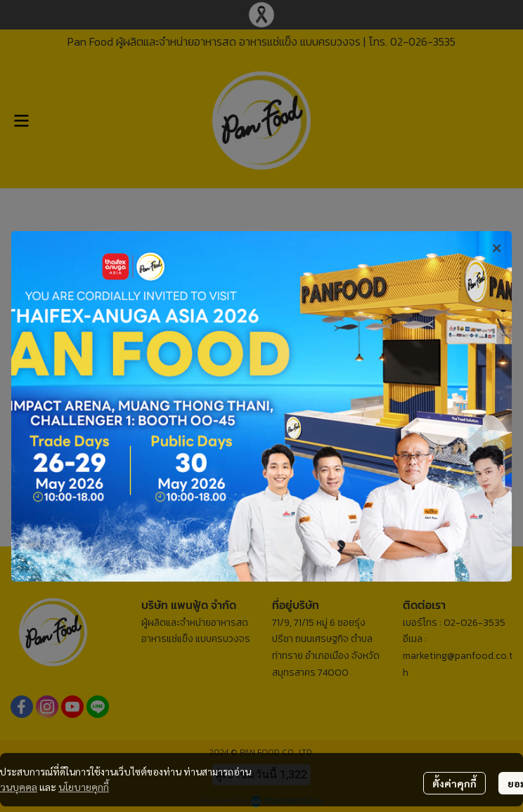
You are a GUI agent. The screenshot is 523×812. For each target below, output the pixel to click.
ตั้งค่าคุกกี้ (454, 783)
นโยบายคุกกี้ (84, 787)
